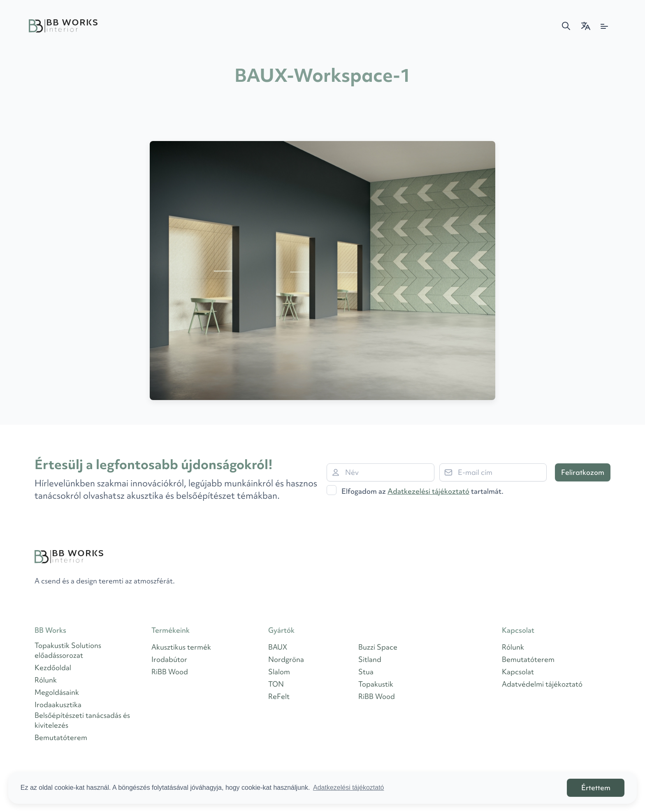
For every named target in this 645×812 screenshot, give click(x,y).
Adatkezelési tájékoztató (428, 491)
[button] (566, 26)
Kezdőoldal (53, 667)
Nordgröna (286, 659)
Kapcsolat (518, 672)
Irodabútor (169, 659)
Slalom (279, 672)
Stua (366, 672)
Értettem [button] (596, 788)
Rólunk (46, 680)
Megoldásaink (57, 692)
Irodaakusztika (58, 704)
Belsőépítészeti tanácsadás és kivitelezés (82, 720)
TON (276, 684)
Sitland (370, 659)
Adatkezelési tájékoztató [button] (349, 788)
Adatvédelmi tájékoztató (542, 684)
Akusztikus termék (181, 647)
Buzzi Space (378, 647)
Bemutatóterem (61, 737)
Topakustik (376, 684)
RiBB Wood (170, 672)
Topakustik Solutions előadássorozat (68, 650)
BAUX (278, 647)
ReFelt (279, 696)
